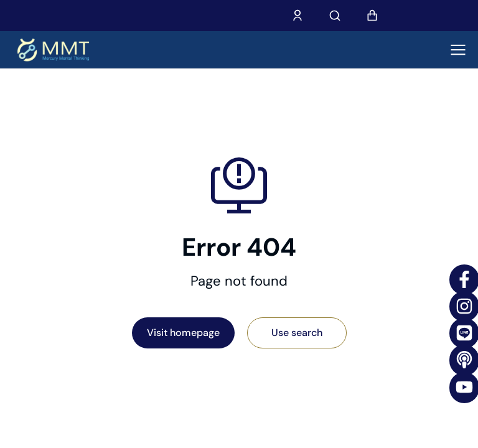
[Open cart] (372, 16)
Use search (297, 333)
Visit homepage (183, 333)
